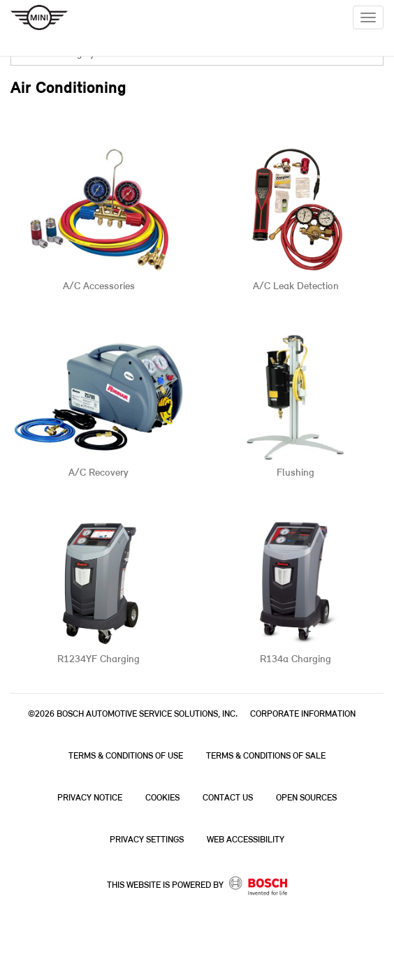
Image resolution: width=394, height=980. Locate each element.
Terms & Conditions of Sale (266, 756)
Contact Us (228, 798)
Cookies (162, 798)
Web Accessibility (246, 840)
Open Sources (306, 798)
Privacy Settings (147, 840)
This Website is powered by (197, 886)
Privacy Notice (90, 798)
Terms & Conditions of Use (126, 756)
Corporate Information (303, 714)
